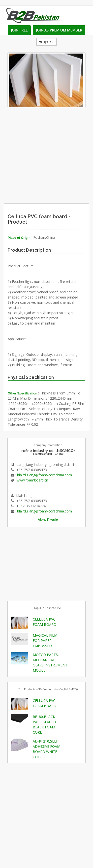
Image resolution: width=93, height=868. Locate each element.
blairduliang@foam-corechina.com (45, 475)
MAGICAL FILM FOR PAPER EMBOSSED (45, 641)
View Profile (48, 520)
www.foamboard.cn (32, 480)
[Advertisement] (56, 171)
